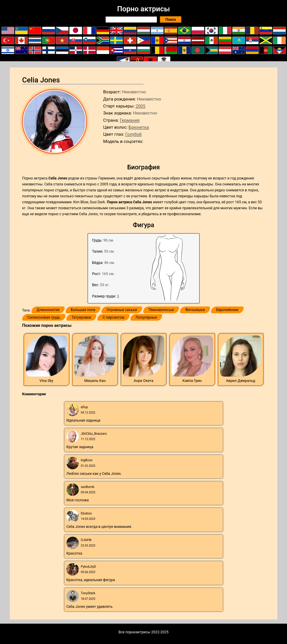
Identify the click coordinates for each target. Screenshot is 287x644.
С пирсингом (113, 317)
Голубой (133, 134)
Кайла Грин (192, 381)
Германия (130, 120)
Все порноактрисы (134, 632)
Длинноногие (48, 310)
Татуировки (81, 317)
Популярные (146, 317)
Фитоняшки (195, 310)
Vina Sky (46, 381)
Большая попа (83, 310)
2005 (140, 106)
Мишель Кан (95, 381)
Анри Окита (144, 381)
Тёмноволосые (161, 310)
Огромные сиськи (122, 310)
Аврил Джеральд (241, 381)
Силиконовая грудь (44, 317)
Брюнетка (139, 127)
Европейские (227, 310)
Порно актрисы (143, 9)
